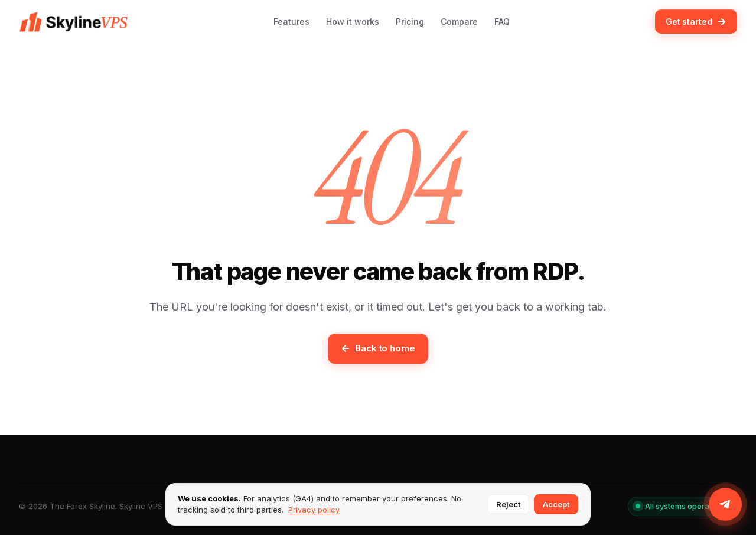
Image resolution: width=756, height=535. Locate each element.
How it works (353, 22)
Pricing (410, 22)
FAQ (502, 22)
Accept (556, 504)
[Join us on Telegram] (725, 504)
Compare (459, 22)
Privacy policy (314, 510)
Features (291, 22)
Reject (508, 504)
